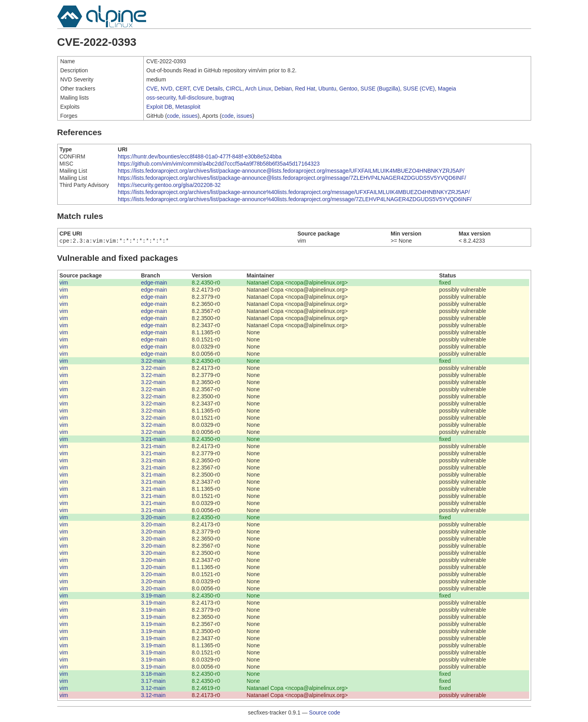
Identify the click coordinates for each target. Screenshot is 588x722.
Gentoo (348, 89)
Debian (283, 89)
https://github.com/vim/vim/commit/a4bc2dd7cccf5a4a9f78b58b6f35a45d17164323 (219, 164)
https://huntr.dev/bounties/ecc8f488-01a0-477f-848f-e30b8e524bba (200, 156)
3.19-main (153, 596)
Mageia (447, 89)
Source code (325, 713)
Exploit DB (159, 107)
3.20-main (153, 518)
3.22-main (153, 362)
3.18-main (153, 675)
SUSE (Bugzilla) (380, 89)
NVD (167, 89)
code (173, 116)
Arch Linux (258, 89)
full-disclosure (195, 98)
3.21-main (153, 440)
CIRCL (234, 89)
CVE (152, 89)
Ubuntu (327, 89)
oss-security (161, 98)
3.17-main (153, 682)
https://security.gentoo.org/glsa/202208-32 (169, 185)
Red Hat (305, 89)
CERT (182, 89)
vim (64, 283)
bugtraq (224, 98)
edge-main (154, 283)
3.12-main (153, 689)
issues (190, 116)
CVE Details (208, 89)
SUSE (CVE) (419, 89)
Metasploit (188, 107)
